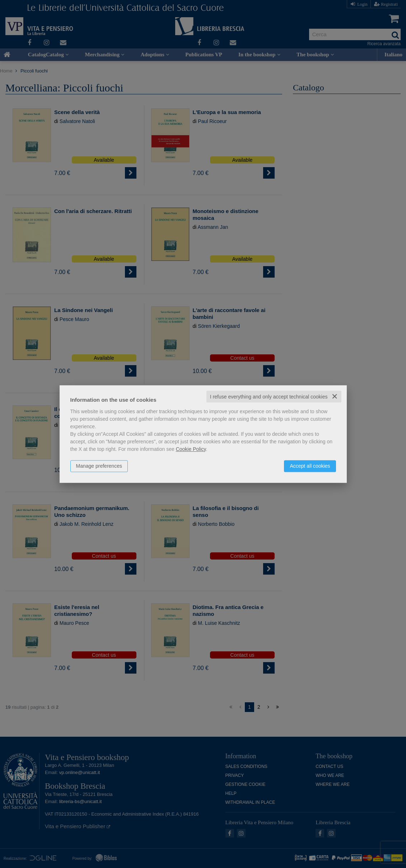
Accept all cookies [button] (310, 466)
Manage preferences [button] (99, 466)
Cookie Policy (191, 449)
